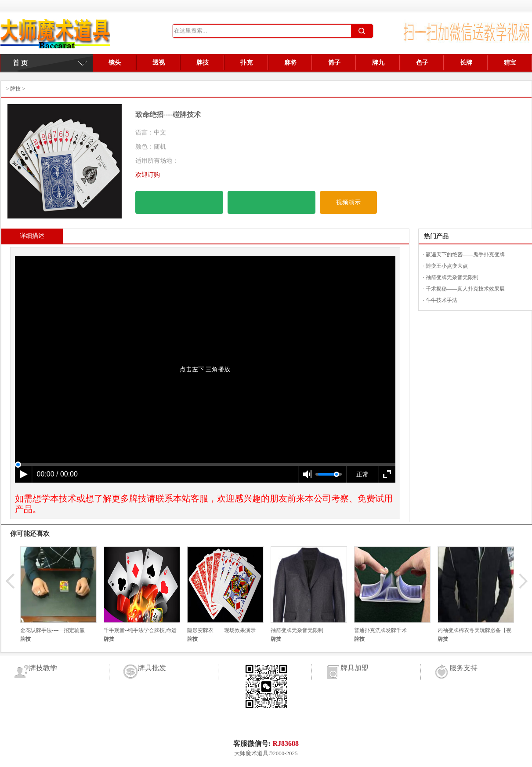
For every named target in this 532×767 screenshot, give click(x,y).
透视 (159, 63)
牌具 (55, 36)
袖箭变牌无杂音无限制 (452, 277)
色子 (422, 63)
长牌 (466, 63)
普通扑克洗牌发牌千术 (380, 630)
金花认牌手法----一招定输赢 (53, 630)
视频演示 (348, 202)
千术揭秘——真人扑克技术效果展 (465, 289)
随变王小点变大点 (447, 266)
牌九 (378, 63)
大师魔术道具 (251, 753)
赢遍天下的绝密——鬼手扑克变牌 (465, 254)
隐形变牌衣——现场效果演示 (221, 630)
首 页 (16, 63)
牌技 (203, 63)
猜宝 (510, 63)
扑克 (246, 63)
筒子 (334, 63)
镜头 (115, 63)
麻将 (290, 63)
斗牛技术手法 (442, 300)
